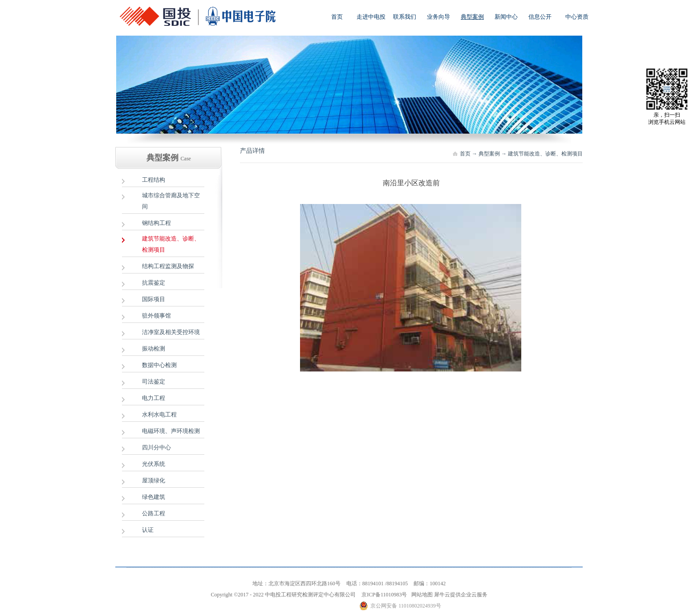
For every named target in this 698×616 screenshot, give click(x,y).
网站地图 (421, 595)
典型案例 (489, 154)
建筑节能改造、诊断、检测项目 (545, 154)
